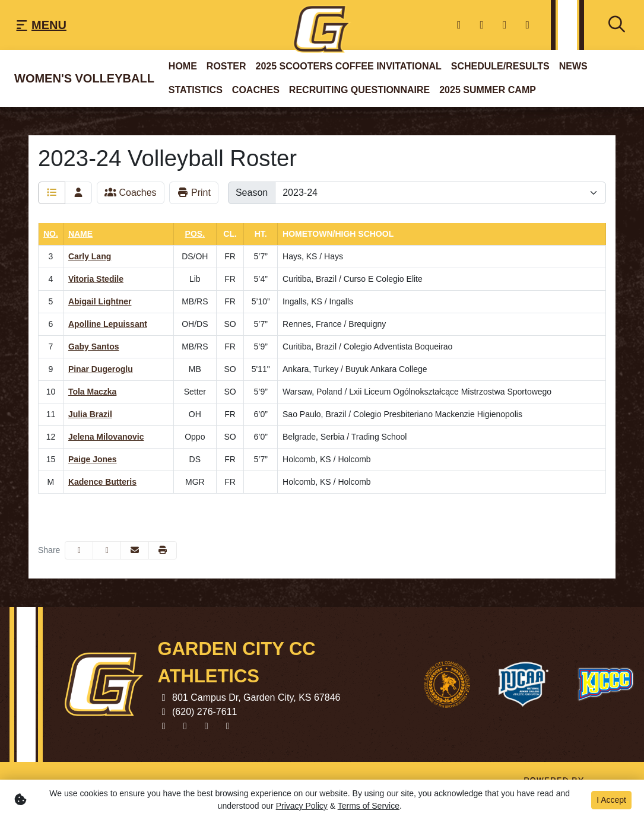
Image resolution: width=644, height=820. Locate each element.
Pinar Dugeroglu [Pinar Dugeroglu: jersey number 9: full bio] (101, 369)
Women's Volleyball (84, 78)
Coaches (256, 90)
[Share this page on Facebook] (79, 550)
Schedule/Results (500, 66)
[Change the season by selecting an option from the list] (440, 193)
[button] (163, 550)
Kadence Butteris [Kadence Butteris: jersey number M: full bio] (102, 482)
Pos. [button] (195, 234)
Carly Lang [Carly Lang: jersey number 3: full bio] (90, 256)
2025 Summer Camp (488, 90)
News (573, 66)
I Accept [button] (611, 800)
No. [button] (51, 234)
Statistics (196, 90)
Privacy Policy (302, 806)
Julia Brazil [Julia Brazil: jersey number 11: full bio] (90, 414)
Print (194, 193)
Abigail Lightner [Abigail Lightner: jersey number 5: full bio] (100, 301)
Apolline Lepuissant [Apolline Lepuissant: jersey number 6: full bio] (108, 324)
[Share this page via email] (135, 550)
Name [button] (80, 234)
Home (183, 66)
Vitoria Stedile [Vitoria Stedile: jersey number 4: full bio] (96, 279)
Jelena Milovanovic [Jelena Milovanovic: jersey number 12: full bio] (106, 437)
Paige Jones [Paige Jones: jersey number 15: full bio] (93, 459)
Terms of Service (369, 806)
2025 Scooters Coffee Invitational (349, 66)
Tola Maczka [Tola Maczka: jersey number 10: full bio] (92, 392)
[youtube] (505, 25)
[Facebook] (459, 25)
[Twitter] (482, 25)
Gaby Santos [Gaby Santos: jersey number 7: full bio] (94, 347)
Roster (226, 66)
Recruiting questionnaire (359, 90)
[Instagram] (528, 25)
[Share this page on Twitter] (107, 550)
